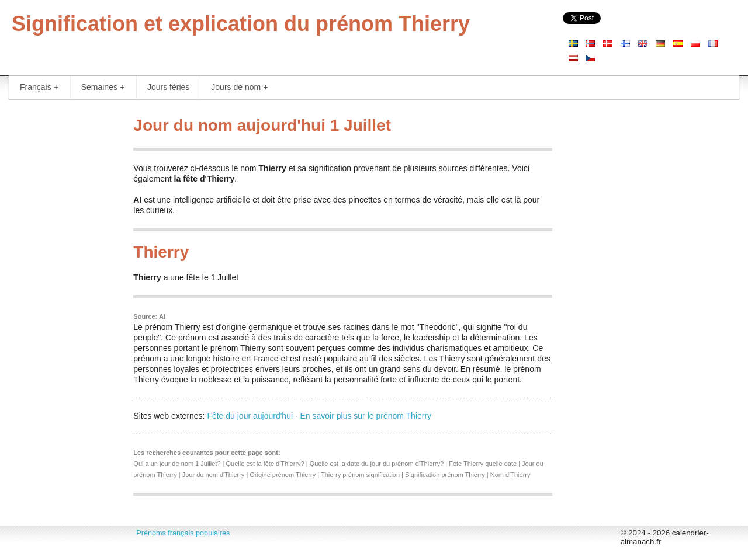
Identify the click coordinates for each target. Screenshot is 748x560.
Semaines (103, 87)
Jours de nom (239, 87)
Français (39, 87)
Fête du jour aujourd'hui (250, 416)
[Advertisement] (62, 286)
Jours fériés (168, 87)
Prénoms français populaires (183, 533)
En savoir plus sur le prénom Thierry (366, 416)
